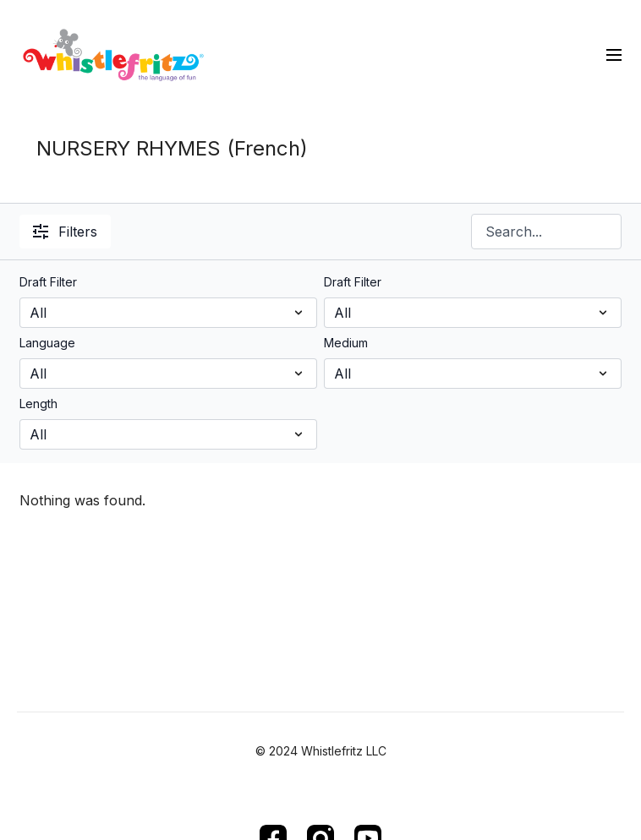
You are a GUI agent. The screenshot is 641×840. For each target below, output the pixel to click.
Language (47, 343)
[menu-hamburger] (614, 54)
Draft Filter (48, 282)
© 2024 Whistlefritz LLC (321, 751)
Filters (65, 232)
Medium (346, 343)
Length (38, 404)
